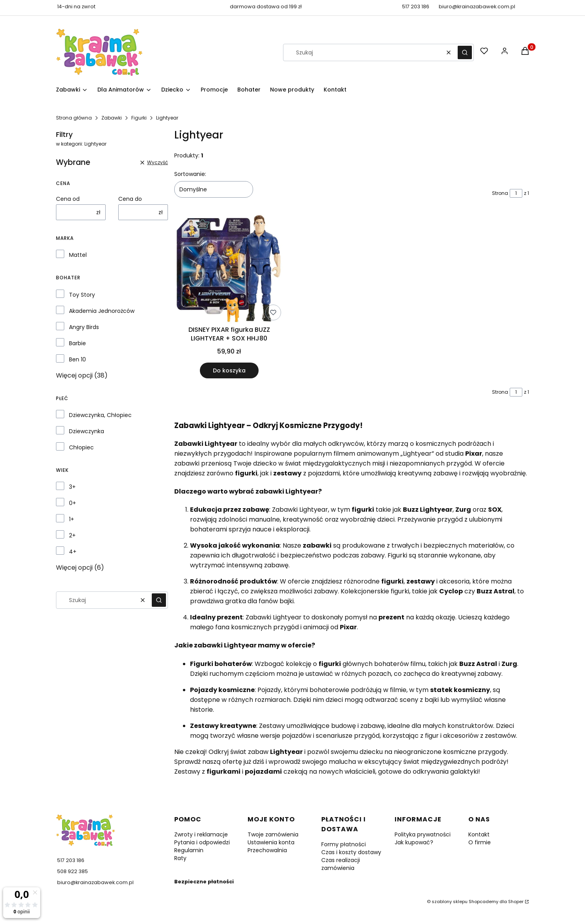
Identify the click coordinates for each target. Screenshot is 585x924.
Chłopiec (81, 447)
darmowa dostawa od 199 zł (266, 7)
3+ (72, 487)
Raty (180, 858)
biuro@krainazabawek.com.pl (477, 7)
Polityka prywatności (423, 834)
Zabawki (112, 118)
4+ (73, 552)
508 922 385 (73, 871)
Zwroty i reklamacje (201, 834)
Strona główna (74, 118)
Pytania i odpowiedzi (202, 842)
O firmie (480, 842)
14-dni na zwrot (76, 7)
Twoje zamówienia (273, 834)
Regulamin (189, 850)
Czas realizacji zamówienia (341, 864)
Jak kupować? (414, 842)
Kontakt (479, 834)
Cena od (68, 199)
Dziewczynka (87, 431)
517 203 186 (416, 7)
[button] (465, 52)
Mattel (78, 255)
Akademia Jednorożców (102, 311)
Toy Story (82, 295)
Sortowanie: (190, 174)
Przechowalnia (267, 850)
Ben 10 (77, 359)
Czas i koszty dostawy (351, 852)
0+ (73, 503)
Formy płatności (344, 844)
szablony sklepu (450, 902)
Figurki (139, 118)
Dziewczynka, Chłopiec (100, 415)
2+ (72, 535)
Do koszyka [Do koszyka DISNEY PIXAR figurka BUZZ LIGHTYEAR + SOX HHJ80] (229, 370)
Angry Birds (84, 327)
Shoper (516, 902)
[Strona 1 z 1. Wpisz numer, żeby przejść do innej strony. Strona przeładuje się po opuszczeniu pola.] (516, 193)
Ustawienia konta (271, 842)
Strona (500, 193)
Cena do (130, 199)
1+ (72, 519)
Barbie (77, 343)
